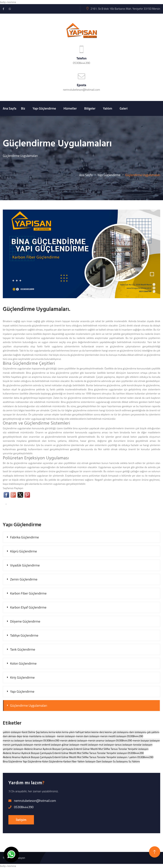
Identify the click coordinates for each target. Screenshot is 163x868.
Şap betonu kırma (45, 732)
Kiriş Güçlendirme (22, 677)
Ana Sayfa (10, 108)
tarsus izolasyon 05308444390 (42, 740)
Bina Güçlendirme (12, 761)
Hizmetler (70, 108)
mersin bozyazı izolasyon (146, 740)
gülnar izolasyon (71, 745)
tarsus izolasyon (124, 745)
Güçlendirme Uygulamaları (29, 705)
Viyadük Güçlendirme (25, 565)
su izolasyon (49, 736)
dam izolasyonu (138, 732)
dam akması (9, 736)
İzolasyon (90, 761)
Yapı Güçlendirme (44, 108)
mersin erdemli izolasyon (48, 745)
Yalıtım (108, 108)
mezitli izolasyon (89, 745)
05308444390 (81, 63)
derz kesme (106, 732)
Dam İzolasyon (104, 761)
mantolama (35, 736)
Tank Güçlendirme (23, 649)
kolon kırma (62, 732)
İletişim (21, 820)
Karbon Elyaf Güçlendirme (28, 607)
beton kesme (92, 732)
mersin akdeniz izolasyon (74, 740)
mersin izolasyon (66, 736)
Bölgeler (90, 108)
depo (19, 736)
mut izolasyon (106, 745)
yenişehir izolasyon (13, 749)
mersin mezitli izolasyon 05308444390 (122, 736)
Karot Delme (28, 732)
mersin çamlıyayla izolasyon (18, 745)
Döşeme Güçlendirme (25, 621)
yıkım (72, 732)
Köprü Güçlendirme (23, 551)
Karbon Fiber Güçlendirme (28, 593)
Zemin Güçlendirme (24, 579)
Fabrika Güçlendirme (24, 537)
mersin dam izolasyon (88, 736)
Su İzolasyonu (120, 761)
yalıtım (7, 732)
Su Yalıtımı (134, 761)
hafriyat (80, 732)
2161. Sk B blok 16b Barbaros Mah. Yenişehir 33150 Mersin (125, 9)
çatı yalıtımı (153, 732)
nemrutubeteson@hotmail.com (82, 90)
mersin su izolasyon (14, 740)
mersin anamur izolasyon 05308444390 (110, 740)
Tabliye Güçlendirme (24, 635)
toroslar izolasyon (143, 745)
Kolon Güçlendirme (23, 663)
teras (26, 736)
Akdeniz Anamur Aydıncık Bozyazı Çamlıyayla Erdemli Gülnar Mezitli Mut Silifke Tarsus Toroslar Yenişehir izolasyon (86, 749)
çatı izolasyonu (121, 732)
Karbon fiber (70, 761)
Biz (23, 108)
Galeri (124, 108)
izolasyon (16, 732)
